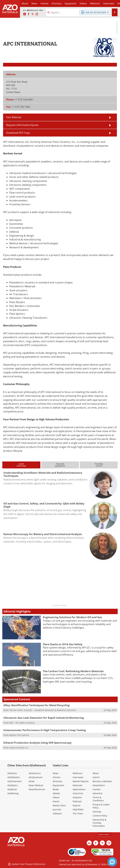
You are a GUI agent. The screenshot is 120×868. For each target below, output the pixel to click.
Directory (57, 3)
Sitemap (97, 812)
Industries (78, 793)
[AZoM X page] (33, 14)
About (96, 773)
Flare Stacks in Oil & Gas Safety (63, 644)
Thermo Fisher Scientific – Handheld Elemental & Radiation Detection (43, 710)
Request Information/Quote (22, 125)
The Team (78, 813)
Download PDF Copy (18, 133)
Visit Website (14, 117)
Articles (57, 777)
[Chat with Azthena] (112, 862)
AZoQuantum (35, 777)
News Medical (36, 785)
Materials (78, 785)
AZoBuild (12, 789)
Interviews (78, 777)
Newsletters (99, 785)
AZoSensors (35, 773)
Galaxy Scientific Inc (19, 748)
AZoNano (12, 773)
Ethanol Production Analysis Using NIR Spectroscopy (37, 743)
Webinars (78, 773)
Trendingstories (99, 465)
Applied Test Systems (19, 735)
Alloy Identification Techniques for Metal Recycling (36, 705)
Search (96, 777)
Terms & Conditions (98, 799)
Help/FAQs (78, 809)
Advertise (97, 793)
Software (57, 813)
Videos (56, 797)
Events (56, 801)
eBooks (56, 793)
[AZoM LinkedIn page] (25, 14)
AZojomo (77, 797)
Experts (77, 805)
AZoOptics (13, 785)
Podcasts (77, 801)
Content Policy (100, 816)
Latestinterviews (21, 465)
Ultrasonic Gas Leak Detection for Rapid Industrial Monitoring (44, 718)
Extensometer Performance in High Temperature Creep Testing (45, 730)
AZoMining (13, 793)
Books (56, 789)
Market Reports (81, 781)
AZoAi (32, 781)
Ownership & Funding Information (99, 823)
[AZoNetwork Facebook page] (29, 14)
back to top (105, 834)
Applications (79, 789)
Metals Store (59, 805)
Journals (57, 809)
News (56, 773)
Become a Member (102, 781)
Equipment (58, 785)
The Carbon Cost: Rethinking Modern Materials (73, 671)
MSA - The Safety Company (22, 723)
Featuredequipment (60, 465)
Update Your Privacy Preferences (27, 864)
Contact (97, 789)
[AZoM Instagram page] (37, 14)
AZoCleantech (15, 781)
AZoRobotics (14, 777)
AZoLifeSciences (37, 789)
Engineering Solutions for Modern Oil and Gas (72, 617)
